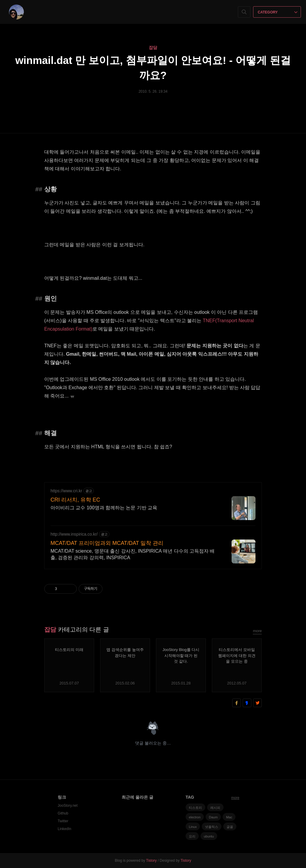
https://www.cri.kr (66, 491)
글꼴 (230, 827)
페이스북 (237, 703)
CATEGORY (278, 12)
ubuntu (209, 836)
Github (63, 813)
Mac (229, 817)
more (257, 631)
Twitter (63, 821)
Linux (193, 827)
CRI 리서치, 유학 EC (75, 500)
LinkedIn (64, 829)
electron (195, 817)
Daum (213, 817)
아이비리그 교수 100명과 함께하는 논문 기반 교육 (104, 508)
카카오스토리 (247, 703)
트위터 (257, 703)
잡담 (153, 48)
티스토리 (195, 808)
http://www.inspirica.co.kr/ (74, 534)
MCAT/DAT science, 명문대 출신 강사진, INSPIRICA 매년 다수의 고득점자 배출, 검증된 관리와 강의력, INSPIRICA (133, 554)
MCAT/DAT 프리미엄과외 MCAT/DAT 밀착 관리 (107, 543)
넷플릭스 (212, 827)
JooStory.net (68, 806)
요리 (192, 836)
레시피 (215, 808)
